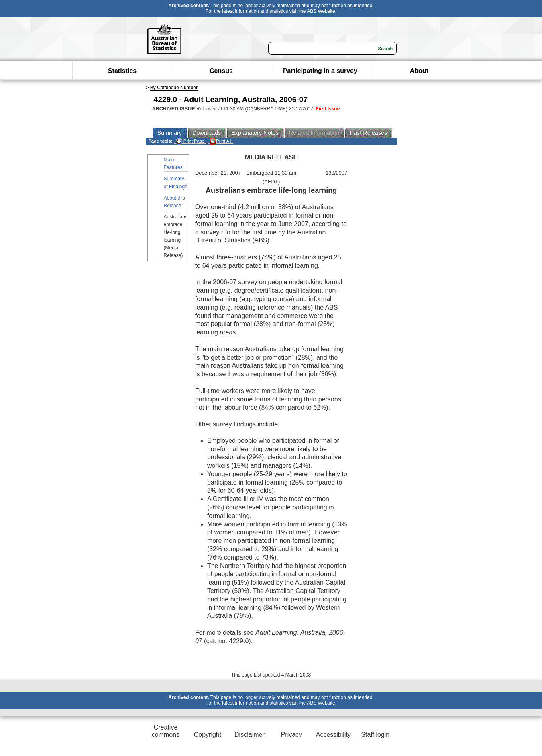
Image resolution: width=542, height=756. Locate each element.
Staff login (375, 735)
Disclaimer (250, 735)
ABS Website (321, 11)
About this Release (174, 202)
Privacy (291, 735)
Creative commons (166, 731)
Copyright (208, 735)
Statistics (122, 71)
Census (221, 71)
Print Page (190, 141)
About (419, 71)
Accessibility (333, 735)
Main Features (173, 164)
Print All (220, 141)
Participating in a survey (320, 71)
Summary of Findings (176, 182)
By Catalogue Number (174, 88)
